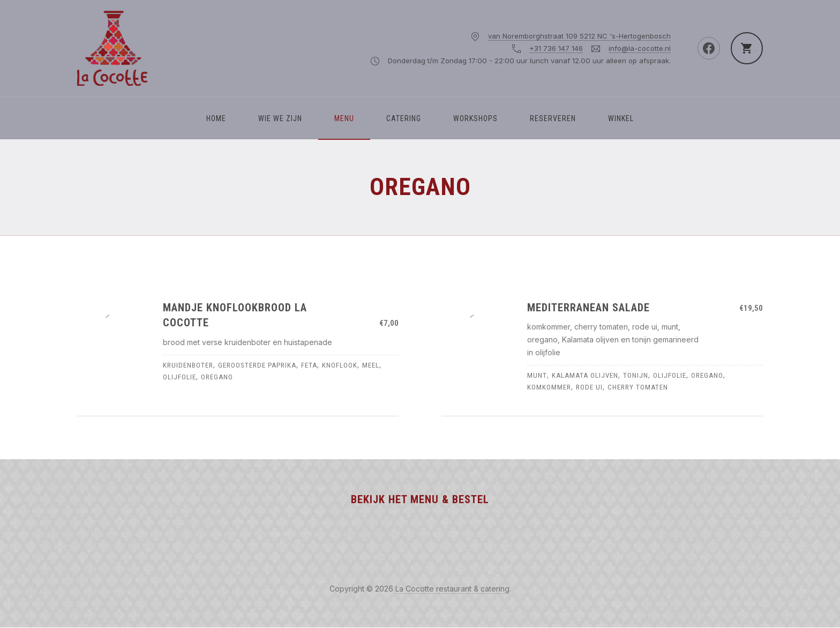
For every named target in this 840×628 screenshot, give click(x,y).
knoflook (340, 365)
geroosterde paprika (257, 365)
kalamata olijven (585, 375)
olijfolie (179, 377)
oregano (217, 377)
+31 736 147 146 (556, 48)
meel (371, 365)
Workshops (475, 118)
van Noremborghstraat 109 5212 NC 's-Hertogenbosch (579, 36)
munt (537, 375)
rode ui (589, 387)
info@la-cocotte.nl (640, 48)
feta (309, 365)
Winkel (621, 118)
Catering (404, 118)
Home (216, 118)
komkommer (549, 387)
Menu (344, 118)
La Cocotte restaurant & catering (452, 589)
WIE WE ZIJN (280, 118)
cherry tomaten (638, 387)
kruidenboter (188, 365)
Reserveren (553, 118)
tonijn (636, 375)
